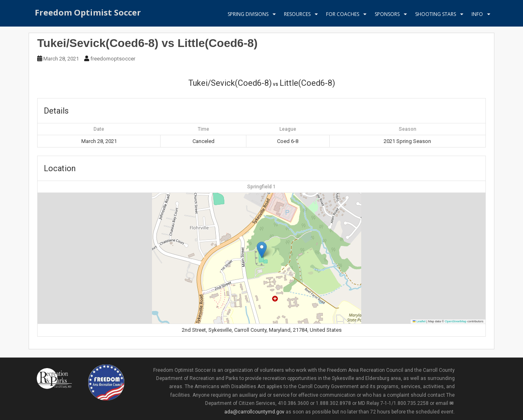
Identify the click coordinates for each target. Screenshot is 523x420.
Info (477, 14)
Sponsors (387, 14)
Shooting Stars (436, 14)
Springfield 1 (261, 187)
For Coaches (343, 14)
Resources (297, 14)
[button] (262, 250)
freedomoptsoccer (113, 59)
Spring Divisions (248, 14)
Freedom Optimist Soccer (88, 14)
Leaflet (419, 321)
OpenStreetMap (456, 321)
